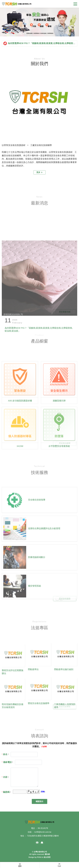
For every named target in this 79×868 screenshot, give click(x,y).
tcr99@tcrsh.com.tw (43, 832)
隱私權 (47, 854)
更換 (43, 792)
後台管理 (47, 857)
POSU (39, 857)
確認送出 (39, 801)
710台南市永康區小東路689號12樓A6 (43, 836)
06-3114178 (43, 828)
